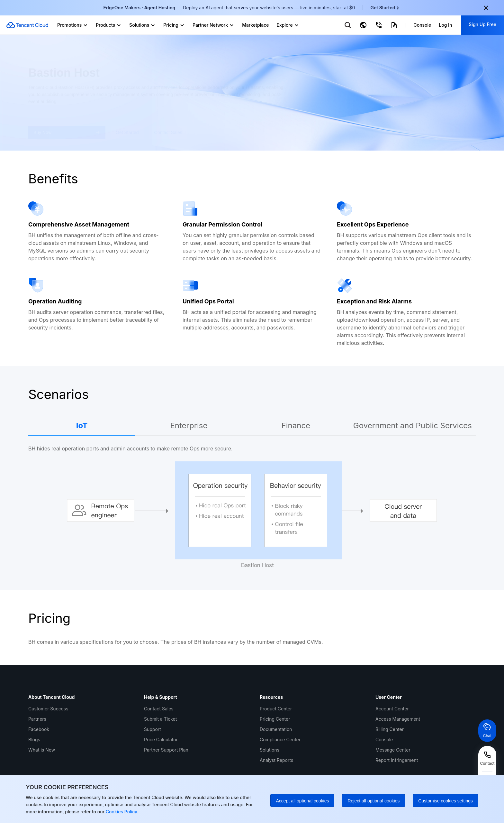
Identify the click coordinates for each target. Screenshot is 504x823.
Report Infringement (397, 760)
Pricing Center (275, 719)
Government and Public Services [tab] (413, 425)
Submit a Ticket (160, 719)
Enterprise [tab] (189, 425)
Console (384, 740)
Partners (37, 719)
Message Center (393, 750)
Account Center (392, 709)
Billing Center (390, 729)
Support (153, 729)
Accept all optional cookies (302, 801)
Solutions (270, 750)
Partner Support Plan (166, 750)
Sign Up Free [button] (482, 24)
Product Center (276, 709)
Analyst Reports (276, 760)
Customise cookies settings (446, 801)
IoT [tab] (82, 425)
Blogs (34, 740)
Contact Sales (159, 709)
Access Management (398, 719)
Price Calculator (161, 740)
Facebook (39, 729)
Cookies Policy (121, 812)
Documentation (276, 729)
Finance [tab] (296, 425)
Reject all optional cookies (373, 801)
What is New (42, 750)
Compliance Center (280, 740)
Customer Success (48, 709)
